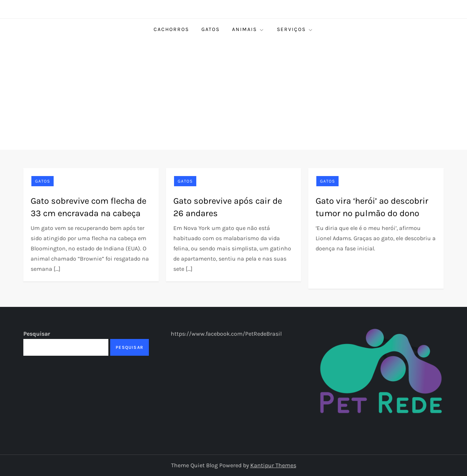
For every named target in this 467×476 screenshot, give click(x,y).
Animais (248, 30)
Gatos (211, 29)
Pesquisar (37, 334)
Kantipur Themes (273, 465)
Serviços (295, 30)
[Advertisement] (233, 95)
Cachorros (171, 29)
